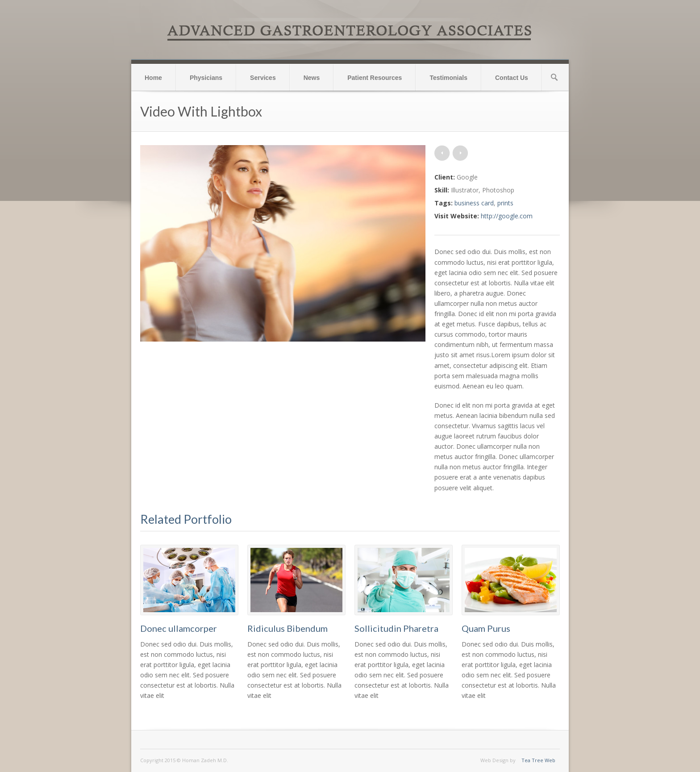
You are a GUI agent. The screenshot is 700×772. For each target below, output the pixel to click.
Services (263, 78)
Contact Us (512, 78)
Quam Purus (486, 628)
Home (153, 78)
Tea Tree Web (538, 760)
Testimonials (448, 78)
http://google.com (507, 216)
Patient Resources (375, 78)
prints (505, 203)
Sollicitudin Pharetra (396, 628)
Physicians (206, 78)
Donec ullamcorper (179, 628)
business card (474, 203)
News (312, 78)
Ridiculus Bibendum (287, 628)
